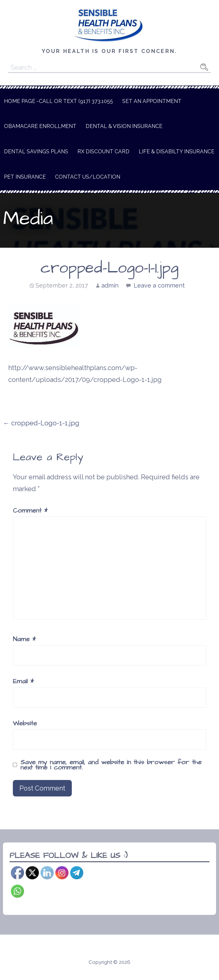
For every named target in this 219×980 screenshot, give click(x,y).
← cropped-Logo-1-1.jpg (41, 423)
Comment (30, 511)
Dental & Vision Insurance (124, 126)
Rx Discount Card (103, 151)
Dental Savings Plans (36, 151)
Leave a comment (159, 285)
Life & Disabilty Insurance (177, 151)
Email (23, 681)
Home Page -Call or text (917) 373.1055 (58, 101)
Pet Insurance (25, 177)
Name (24, 639)
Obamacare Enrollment (40, 126)
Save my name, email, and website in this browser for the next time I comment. (111, 765)
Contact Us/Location (88, 177)
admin (110, 285)
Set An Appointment (152, 101)
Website (25, 723)
